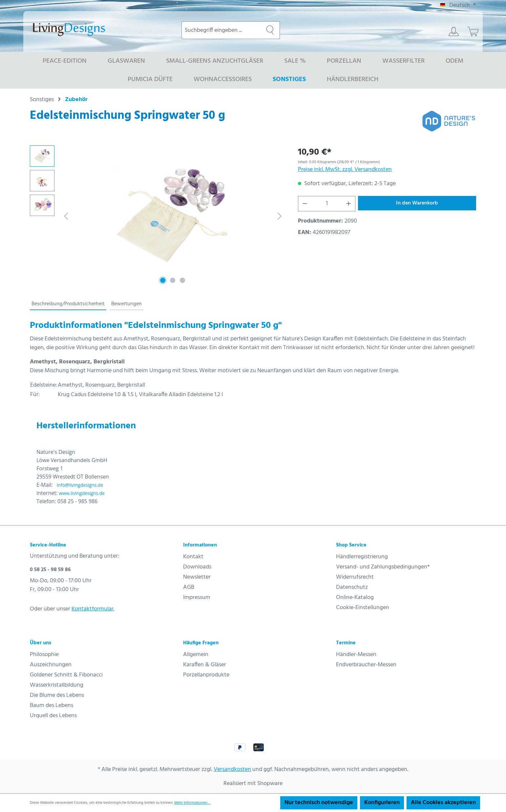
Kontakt (193, 557)
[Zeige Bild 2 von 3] (173, 280)
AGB (189, 587)
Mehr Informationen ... (192, 803)
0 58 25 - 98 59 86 (50, 570)
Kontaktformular (93, 609)
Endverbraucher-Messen (366, 665)
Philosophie (44, 655)
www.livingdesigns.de (82, 493)
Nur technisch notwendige (319, 803)
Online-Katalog (355, 598)
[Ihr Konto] (454, 32)
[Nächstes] (280, 216)
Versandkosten (232, 769)
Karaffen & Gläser (205, 665)
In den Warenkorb (417, 203)
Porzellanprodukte (206, 675)
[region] (157, 216)
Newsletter (197, 577)
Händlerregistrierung (362, 557)
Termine (346, 643)
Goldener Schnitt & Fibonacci (66, 675)
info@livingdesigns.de (80, 485)
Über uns (41, 643)
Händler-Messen (356, 655)
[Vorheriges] (66, 216)
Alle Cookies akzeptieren (443, 803)
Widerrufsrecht (355, 577)
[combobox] (221, 30)
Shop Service (351, 545)
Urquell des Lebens (53, 716)
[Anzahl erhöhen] (349, 204)
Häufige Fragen (201, 643)
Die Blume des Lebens (57, 695)
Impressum (197, 598)
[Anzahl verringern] (305, 204)
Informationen (200, 545)
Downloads (197, 567)
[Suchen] (270, 30)
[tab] (68, 304)
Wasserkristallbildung (57, 685)
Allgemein (196, 655)
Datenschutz (352, 587)
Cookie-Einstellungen (363, 608)
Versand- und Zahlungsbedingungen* (383, 567)
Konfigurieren (382, 803)
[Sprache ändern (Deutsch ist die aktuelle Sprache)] (458, 6)
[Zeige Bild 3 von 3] (182, 280)
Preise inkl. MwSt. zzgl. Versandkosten (345, 170)
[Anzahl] (327, 204)
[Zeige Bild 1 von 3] (163, 280)
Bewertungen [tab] (126, 304)
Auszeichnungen (51, 665)
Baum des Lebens (52, 705)
